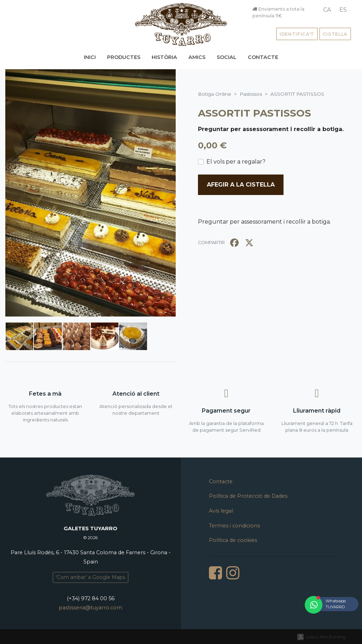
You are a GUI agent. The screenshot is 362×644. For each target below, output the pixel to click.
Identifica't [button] (297, 34)
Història (164, 57)
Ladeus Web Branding (326, 637)
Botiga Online (215, 94)
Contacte (263, 57)
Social (227, 57)
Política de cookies (233, 540)
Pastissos (251, 94)
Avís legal (221, 511)
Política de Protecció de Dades (248, 496)
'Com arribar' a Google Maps (90, 577)
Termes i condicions (234, 526)
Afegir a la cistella (241, 185)
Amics (197, 57)
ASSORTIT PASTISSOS (255, 113)
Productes (124, 57)
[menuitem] (327, 10)
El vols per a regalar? (236, 162)
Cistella (335, 34)
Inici (90, 57)
